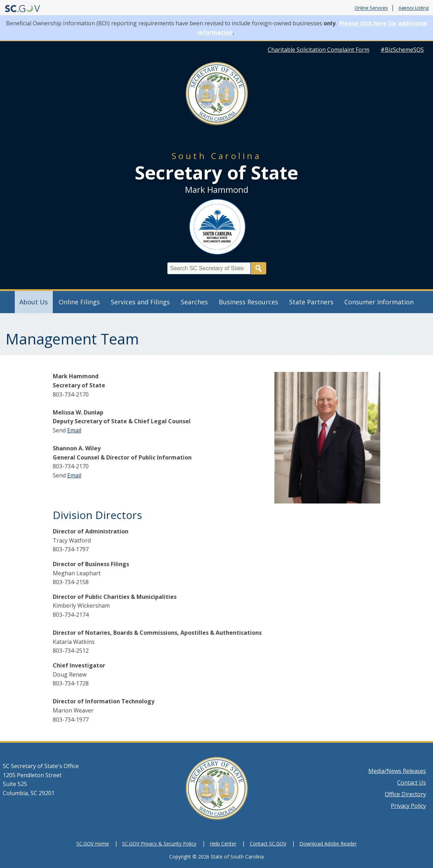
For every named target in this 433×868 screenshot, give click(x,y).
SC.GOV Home (93, 844)
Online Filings (79, 302)
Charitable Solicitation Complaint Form (319, 50)
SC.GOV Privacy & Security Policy (159, 844)
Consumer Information (379, 302)
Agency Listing (413, 8)
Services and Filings (140, 302)
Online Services (371, 8)
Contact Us (412, 783)
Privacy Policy (408, 806)
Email (74, 430)
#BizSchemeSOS (402, 50)
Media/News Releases (397, 771)
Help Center (223, 844)
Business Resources (249, 302)
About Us (34, 302)
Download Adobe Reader (328, 844)
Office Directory (405, 794)
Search (259, 268)
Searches (194, 302)
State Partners (311, 302)
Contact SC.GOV (268, 844)
